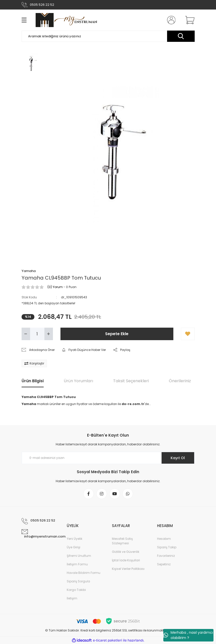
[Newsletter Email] (108, 458)
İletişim (72, 598)
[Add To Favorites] (188, 334)
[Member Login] (170, 20)
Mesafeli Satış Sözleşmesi (122, 541)
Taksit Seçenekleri (131, 381)
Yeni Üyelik (75, 539)
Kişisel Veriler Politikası (128, 569)
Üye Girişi (74, 547)
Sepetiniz (164, 564)
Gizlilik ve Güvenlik (126, 552)
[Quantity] (37, 334)
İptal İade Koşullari (126, 560)
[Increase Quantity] (49, 334)
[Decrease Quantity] (26, 334)
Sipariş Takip (167, 547)
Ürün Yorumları (78, 381)
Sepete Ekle (117, 334)
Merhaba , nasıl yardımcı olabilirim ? (188, 635)
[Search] (108, 36)
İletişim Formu (77, 564)
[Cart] (189, 20)
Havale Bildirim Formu (84, 573)
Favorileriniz (166, 556)
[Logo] (66, 20)
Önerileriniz (180, 381)
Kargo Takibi (76, 590)
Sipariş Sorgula (78, 581)
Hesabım (164, 539)
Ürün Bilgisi (33, 381)
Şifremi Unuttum (79, 556)
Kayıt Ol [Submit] (178, 458)
